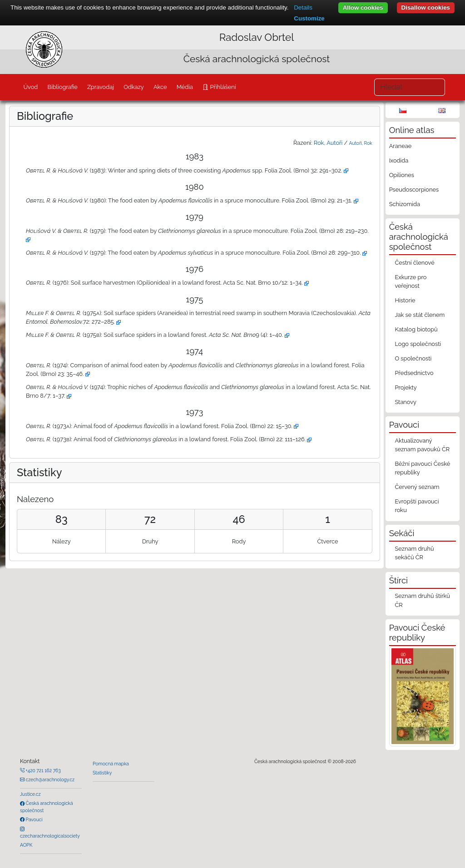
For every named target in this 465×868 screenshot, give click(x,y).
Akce (160, 87)
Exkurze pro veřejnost (411, 281)
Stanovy (406, 402)
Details (303, 7)
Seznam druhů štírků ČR (422, 600)
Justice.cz (30, 794)
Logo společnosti (418, 344)
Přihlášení (222, 87)
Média (185, 87)
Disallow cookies (426, 7)
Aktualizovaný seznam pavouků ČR (422, 445)
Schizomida (405, 204)
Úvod (30, 87)
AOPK (26, 845)
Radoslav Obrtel (257, 37)
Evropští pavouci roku (417, 506)
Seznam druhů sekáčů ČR (414, 553)
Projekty (406, 387)
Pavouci (34, 819)
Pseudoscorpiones (414, 190)
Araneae (401, 146)
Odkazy (134, 87)
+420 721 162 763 (43, 770)
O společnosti (413, 358)
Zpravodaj (101, 87)
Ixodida (399, 160)
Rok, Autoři (328, 143)
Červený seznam (417, 487)
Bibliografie (62, 87)
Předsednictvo (414, 373)
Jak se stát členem (420, 315)
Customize (309, 18)
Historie (405, 300)
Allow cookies (363, 7)
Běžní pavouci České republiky (422, 468)
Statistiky (102, 773)
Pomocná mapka (111, 764)
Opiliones (402, 175)
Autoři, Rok (361, 143)
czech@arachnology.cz (49, 779)
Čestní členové (414, 263)
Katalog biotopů (416, 329)
